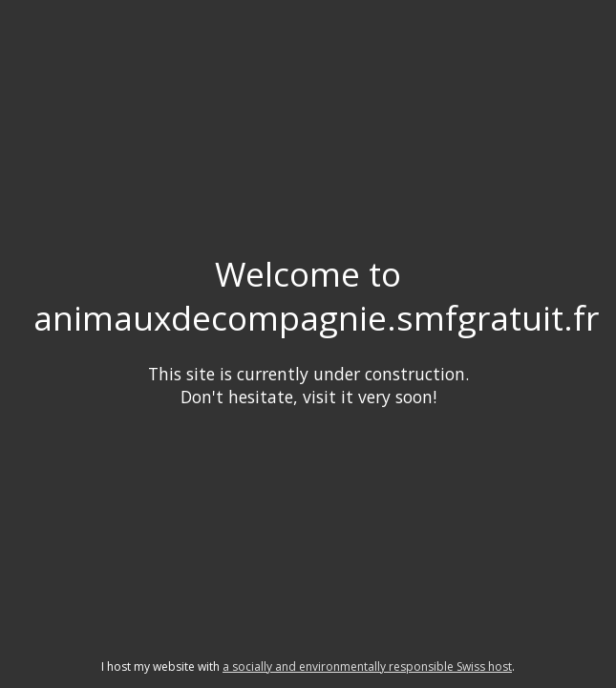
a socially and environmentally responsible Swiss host (367, 666)
